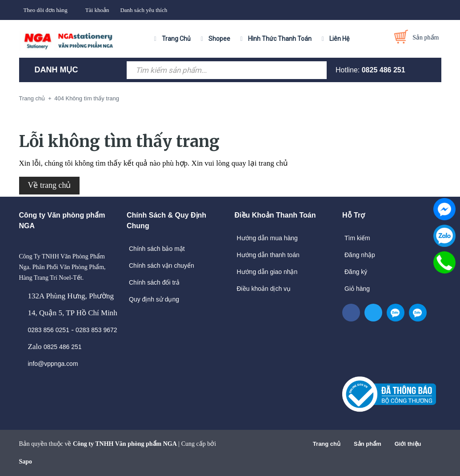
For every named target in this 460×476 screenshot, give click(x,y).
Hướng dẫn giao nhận (267, 272)
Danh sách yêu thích (144, 10)
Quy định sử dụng (154, 299)
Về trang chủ (50, 185)
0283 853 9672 (96, 330)
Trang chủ (327, 444)
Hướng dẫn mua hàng (267, 238)
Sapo (26, 462)
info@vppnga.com (53, 364)
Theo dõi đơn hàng (46, 10)
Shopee (219, 39)
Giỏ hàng (357, 289)
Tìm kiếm (357, 238)
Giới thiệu (408, 444)
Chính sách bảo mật (157, 249)
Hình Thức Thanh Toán (280, 39)
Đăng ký (356, 272)
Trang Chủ (176, 39)
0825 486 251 (384, 70)
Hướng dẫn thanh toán (268, 255)
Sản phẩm (368, 444)
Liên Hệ (339, 39)
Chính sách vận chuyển (162, 266)
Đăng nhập (360, 255)
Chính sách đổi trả (154, 282)
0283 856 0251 (49, 330)
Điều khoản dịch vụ (264, 289)
